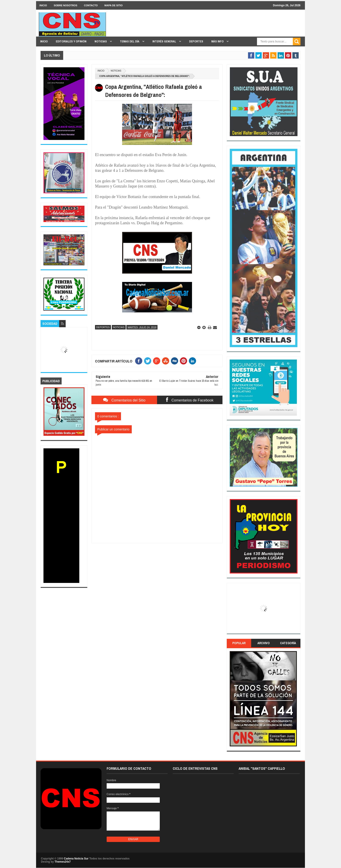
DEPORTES (196, 41)
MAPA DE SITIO (113, 5)
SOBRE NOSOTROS (66, 5)
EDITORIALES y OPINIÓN (71, 41)
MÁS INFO (218, 41)
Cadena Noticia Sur (77, 859)
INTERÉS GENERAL (165, 41)
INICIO (43, 5)
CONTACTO (91, 5)
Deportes (103, 327)
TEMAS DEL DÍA (130, 41)
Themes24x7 (63, 862)
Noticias (116, 71)
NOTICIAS (101, 41)
